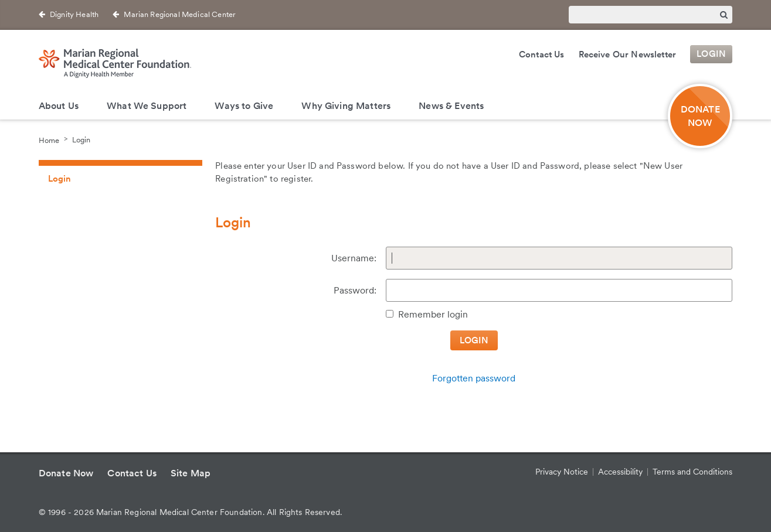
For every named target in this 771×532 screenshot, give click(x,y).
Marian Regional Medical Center (180, 14)
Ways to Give (244, 106)
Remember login (433, 314)
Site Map (191, 473)
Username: (354, 258)
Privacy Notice (562, 472)
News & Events (451, 106)
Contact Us (542, 54)
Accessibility (620, 472)
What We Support (147, 106)
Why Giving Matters (346, 106)
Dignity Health (74, 14)
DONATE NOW (700, 116)
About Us (59, 106)
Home (49, 140)
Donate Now (66, 473)
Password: (355, 290)
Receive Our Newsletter (628, 54)
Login (711, 54)
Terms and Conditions (692, 472)
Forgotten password (474, 378)
